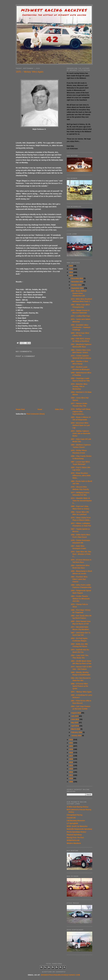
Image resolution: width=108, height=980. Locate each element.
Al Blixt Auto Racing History (78, 807)
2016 (71, 759)
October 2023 (77, 285)
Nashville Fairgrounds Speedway (79, 829)
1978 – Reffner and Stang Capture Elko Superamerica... (80, 412)
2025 (71, 269)
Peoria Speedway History (76, 832)
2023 (71, 275)
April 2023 (75, 726)
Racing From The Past (75, 838)
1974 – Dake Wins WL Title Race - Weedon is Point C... (81, 554)
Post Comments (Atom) (36, 414)
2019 (71, 749)
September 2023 (78, 288)
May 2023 (75, 723)
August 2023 (76, 713)
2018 (71, 753)
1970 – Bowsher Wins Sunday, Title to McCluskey (79, 386)
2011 (71, 775)
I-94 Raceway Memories (76, 821)
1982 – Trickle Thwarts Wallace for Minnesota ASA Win (80, 599)
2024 (71, 272)
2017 (71, 756)
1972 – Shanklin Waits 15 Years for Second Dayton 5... (81, 501)
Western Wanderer (74, 843)
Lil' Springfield (72, 823)
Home (40, 409)
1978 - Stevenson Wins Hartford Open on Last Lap (80, 425)
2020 (71, 746)
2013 (71, 769)
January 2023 (77, 736)
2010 (71, 778)
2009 (71, 782)
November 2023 (77, 282)
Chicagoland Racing (75, 815)
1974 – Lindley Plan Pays (80, 316)
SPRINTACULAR (73, 840)
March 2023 (76, 729)
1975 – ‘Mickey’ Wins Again (81, 692)
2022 (71, 740)
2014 (71, 765)
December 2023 (77, 278)
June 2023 (75, 719)
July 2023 (75, 716)
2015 (71, 762)
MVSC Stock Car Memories (77, 826)
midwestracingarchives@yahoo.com (60, 975)
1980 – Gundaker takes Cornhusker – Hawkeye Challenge (81, 327)
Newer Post (20, 409)
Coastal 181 (71, 818)
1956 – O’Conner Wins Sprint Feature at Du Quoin (79, 686)
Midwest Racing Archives (54, 10)
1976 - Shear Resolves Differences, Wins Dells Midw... (81, 476)
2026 (71, 266)
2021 (71, 743)
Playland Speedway (74, 835)
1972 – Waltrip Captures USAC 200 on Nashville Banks (80, 433)
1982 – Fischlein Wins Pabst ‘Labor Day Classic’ (79, 579)
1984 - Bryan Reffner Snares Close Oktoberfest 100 (79, 293)
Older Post (59, 409)
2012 (71, 772)
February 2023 (77, 732)
